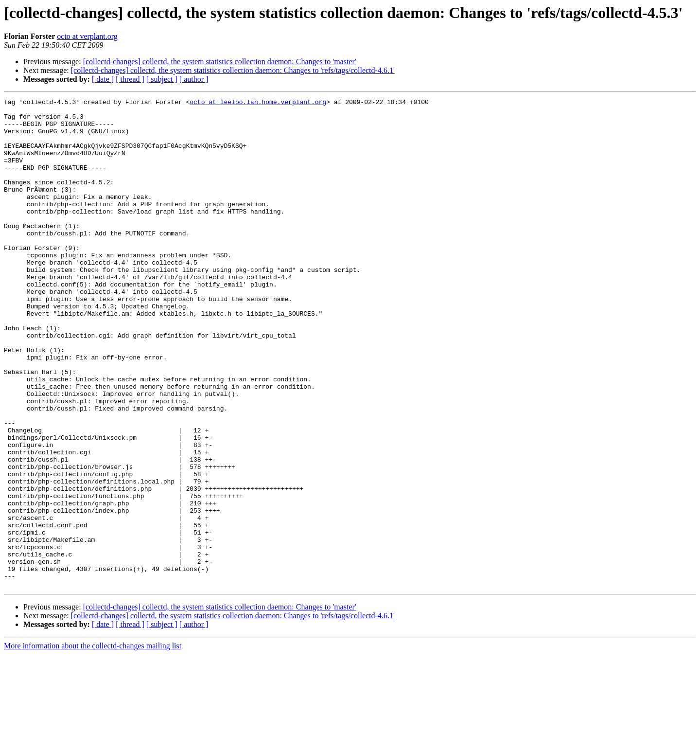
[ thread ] (130, 79)
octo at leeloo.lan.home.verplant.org (258, 103)
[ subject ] (162, 79)
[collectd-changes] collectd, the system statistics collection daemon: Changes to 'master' (220, 62)
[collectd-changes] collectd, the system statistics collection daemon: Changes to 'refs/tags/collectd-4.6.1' (233, 70)
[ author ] (194, 79)
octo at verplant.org (87, 36)
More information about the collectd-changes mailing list (93, 743)
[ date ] (103, 79)
